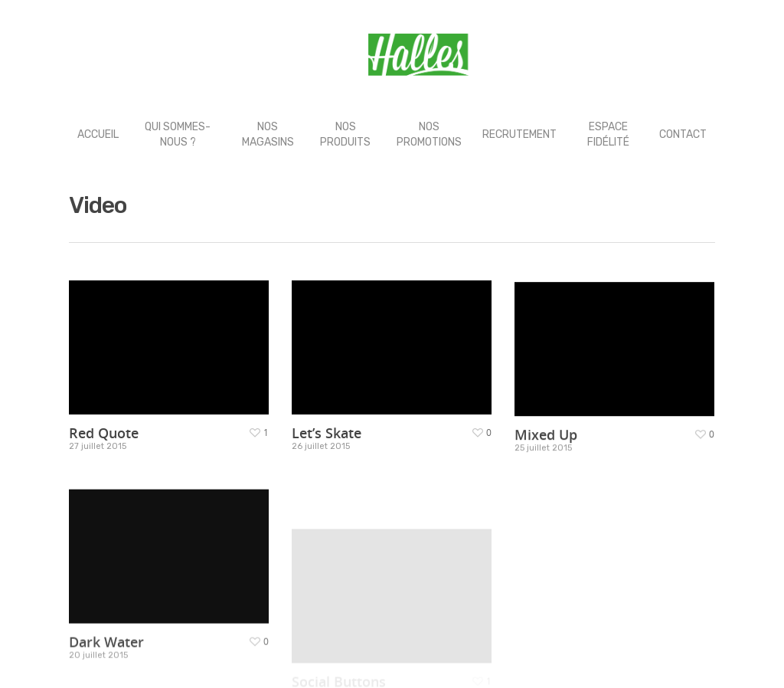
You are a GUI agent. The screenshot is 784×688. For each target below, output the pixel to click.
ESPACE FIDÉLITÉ (608, 134)
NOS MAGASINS (268, 134)
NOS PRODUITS (345, 134)
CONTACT (683, 134)
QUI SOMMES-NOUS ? (178, 134)
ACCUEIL (98, 134)
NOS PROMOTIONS (429, 134)
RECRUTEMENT (519, 134)
